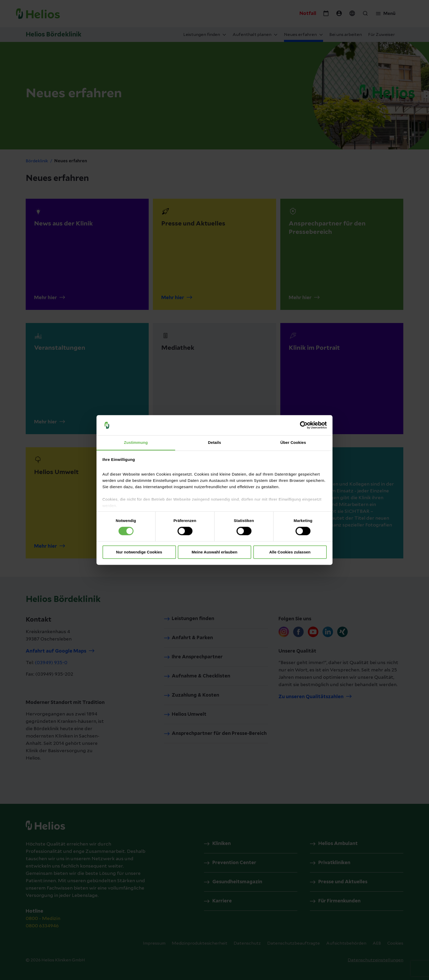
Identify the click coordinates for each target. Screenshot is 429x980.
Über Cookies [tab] (293, 442)
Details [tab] (214, 442)
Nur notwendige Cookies (139, 552)
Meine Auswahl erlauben (215, 552)
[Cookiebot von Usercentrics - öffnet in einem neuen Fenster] (304, 425)
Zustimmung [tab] (136, 442)
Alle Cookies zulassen (290, 552)
